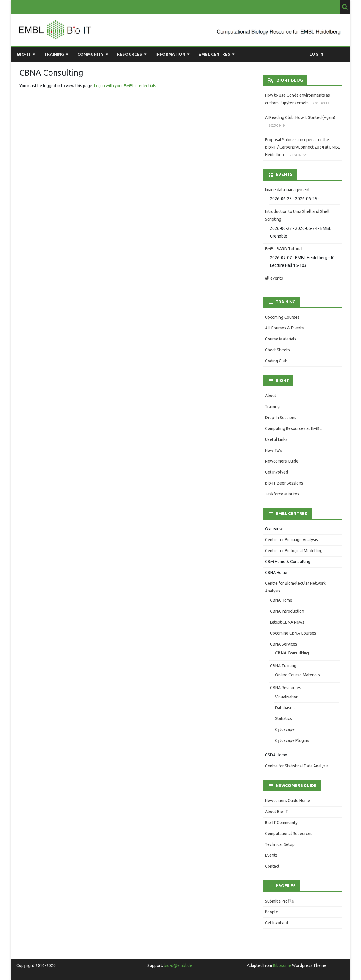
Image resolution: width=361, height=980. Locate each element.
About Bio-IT (277, 812)
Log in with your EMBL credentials (125, 86)
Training (54, 54)
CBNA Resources (286, 688)
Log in (316, 54)
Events (271, 855)
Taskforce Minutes (282, 494)
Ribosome (282, 965)
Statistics (283, 718)
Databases (285, 708)
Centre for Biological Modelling (294, 551)
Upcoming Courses (282, 317)
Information (170, 54)
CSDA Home (276, 755)
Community (91, 54)
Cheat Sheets (277, 350)
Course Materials (281, 339)
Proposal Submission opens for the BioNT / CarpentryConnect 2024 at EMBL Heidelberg (302, 147)
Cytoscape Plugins (292, 740)
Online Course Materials (297, 675)
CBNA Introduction (287, 611)
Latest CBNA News (287, 622)
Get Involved (277, 472)
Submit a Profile (279, 901)
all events (274, 278)
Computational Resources (289, 834)
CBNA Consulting (292, 653)
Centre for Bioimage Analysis (291, 540)
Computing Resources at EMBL (293, 428)
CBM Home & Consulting (288, 562)
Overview (274, 529)
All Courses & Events (284, 328)
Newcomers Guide (282, 461)
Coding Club (276, 361)
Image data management (287, 190)
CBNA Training (283, 666)
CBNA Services (284, 644)
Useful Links (276, 439)
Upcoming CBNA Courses (293, 633)
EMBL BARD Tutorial (284, 249)
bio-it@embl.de (178, 965)
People (271, 912)
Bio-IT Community (281, 823)
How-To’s (274, 450)
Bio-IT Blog (290, 80)
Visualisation (287, 697)
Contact (272, 866)
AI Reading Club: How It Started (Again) (300, 117)
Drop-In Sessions (281, 418)
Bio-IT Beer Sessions (284, 483)
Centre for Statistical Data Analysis (297, 766)
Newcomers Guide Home (287, 801)
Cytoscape (285, 729)
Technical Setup (280, 844)
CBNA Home (276, 573)
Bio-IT (24, 54)
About (271, 396)
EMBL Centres (214, 54)
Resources (130, 54)
